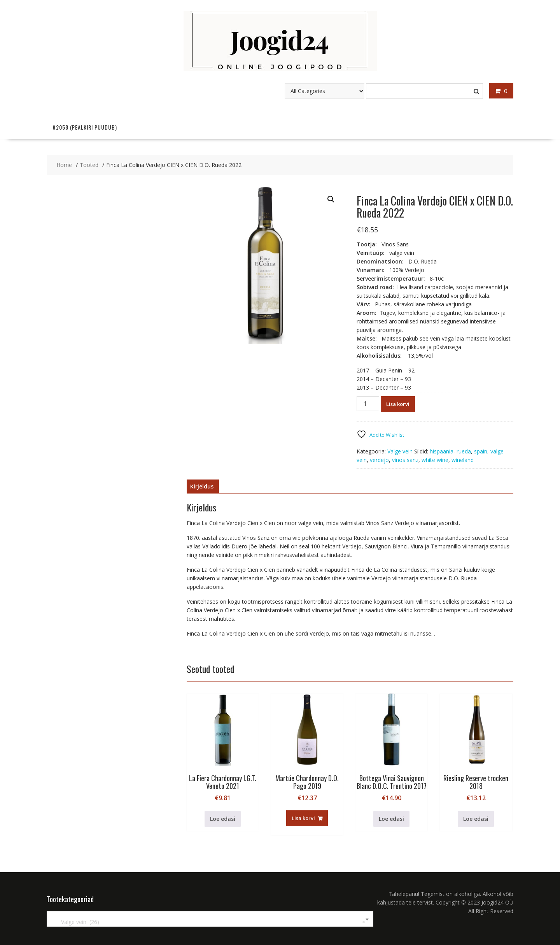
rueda (464, 451)
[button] (331, 199)
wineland (463, 460)
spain (481, 451)
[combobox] (210, 919)
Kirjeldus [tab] (202, 486)
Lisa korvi (398, 404)
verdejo (379, 460)
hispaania (442, 451)
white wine (435, 460)
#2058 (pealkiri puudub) (85, 127)
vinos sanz (405, 460)
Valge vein (400, 451)
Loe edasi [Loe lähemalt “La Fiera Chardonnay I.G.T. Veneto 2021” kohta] (223, 819)
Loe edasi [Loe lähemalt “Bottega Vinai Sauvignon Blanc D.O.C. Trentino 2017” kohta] (391, 819)
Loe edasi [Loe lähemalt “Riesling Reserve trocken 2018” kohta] (476, 819)
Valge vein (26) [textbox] (208, 922)
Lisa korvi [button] (303, 818)
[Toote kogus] (368, 404)
